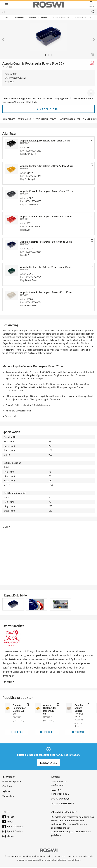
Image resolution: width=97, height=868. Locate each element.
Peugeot (33, 17)
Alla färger (9, 119)
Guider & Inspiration (12, 781)
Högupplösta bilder (70, 119)
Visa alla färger (49, 109)
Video (53, 119)
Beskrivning (24, 119)
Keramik (44, 17)
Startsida (6, 17)
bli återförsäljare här (60, 828)
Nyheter (6, 791)
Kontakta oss (49, 763)
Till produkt (16, 732)
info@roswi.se (57, 785)
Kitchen (10, 817)
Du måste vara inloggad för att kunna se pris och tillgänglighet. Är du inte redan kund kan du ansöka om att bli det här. (48, 100)
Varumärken (19, 17)
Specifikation (41, 119)
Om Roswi (7, 786)
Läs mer (7, 682)
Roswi (10, 822)
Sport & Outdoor (15, 827)
